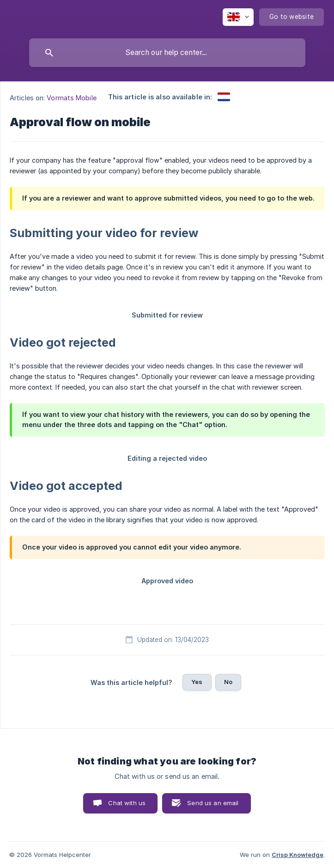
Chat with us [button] (127, 803)
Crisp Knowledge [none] (298, 855)
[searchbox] (167, 53)
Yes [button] (197, 682)
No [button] (228, 682)
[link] (224, 97)
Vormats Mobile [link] (71, 98)
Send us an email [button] (213, 803)
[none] (238, 17)
